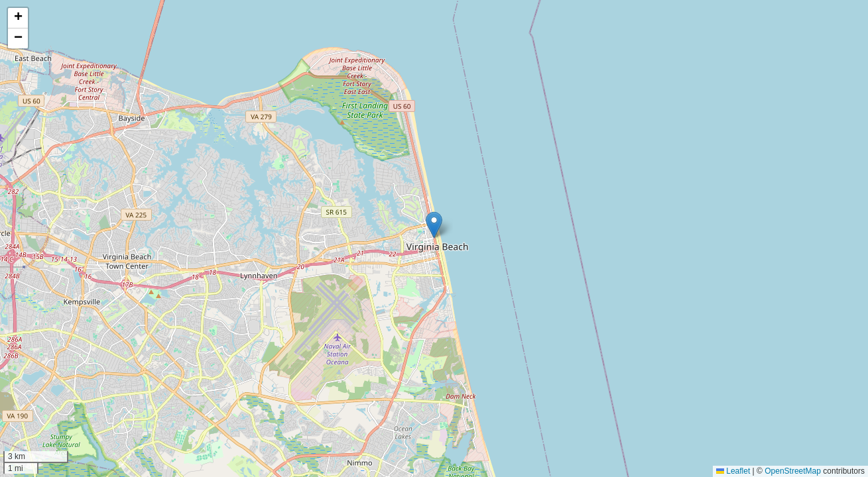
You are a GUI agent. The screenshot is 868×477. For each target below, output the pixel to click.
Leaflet (733, 471)
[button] (434, 225)
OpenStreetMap (793, 471)
